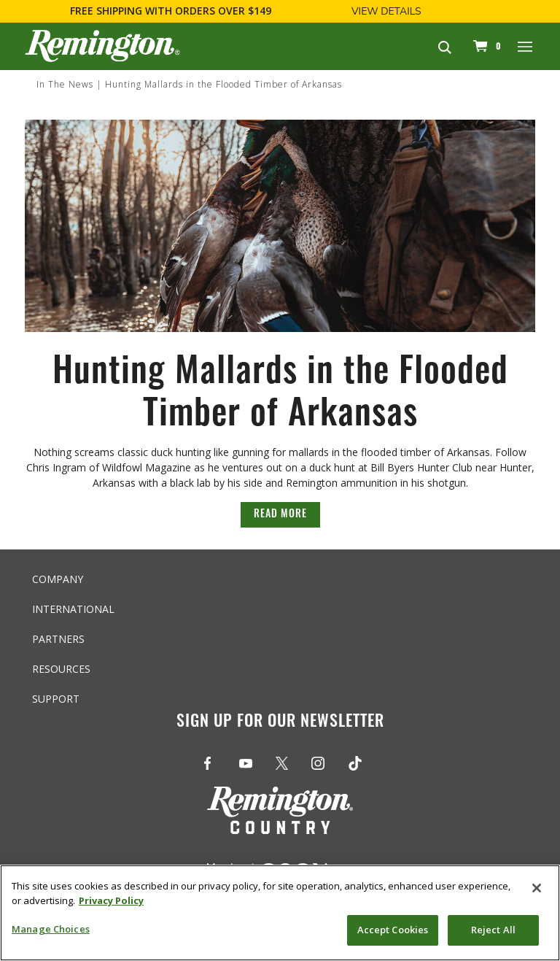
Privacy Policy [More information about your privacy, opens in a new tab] (111, 900)
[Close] (537, 888)
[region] (280, 913)
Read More (280, 515)
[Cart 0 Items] (485, 46)
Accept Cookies (393, 930)
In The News (65, 84)
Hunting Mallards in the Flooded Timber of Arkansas (223, 84)
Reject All (493, 930)
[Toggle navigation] (526, 46)
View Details (386, 11)
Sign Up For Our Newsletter (280, 723)
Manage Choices (51, 929)
